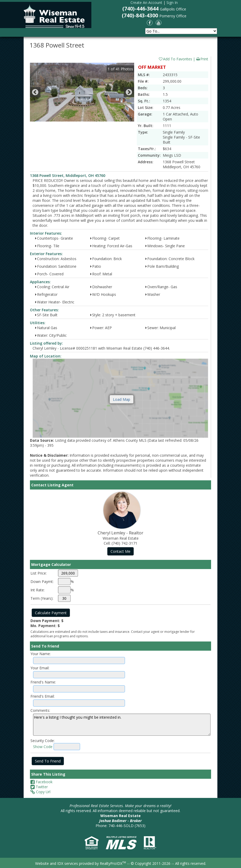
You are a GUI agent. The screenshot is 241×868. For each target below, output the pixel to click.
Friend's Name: (43, 682)
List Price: (39, 573)
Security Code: (43, 741)
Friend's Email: (43, 696)
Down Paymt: (42, 582)
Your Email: (40, 668)
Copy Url (40, 792)
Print (202, 59)
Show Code (43, 747)
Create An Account (146, 2)
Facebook (41, 782)
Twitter (39, 787)
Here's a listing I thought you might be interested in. (122, 725)
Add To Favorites (175, 59)
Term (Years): (42, 598)
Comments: (40, 710)
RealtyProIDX (113, 863)
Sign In (172, 2)
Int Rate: (38, 590)
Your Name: (41, 654)
